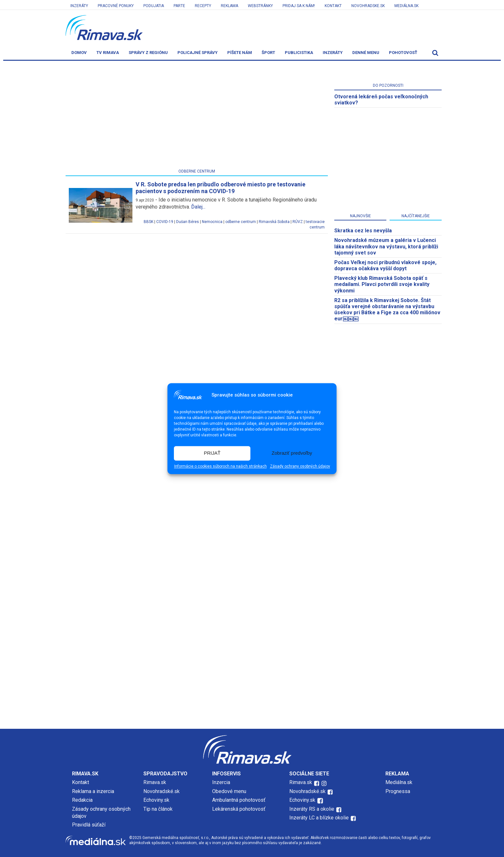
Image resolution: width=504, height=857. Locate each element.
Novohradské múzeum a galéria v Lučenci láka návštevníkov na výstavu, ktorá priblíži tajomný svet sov (386, 246)
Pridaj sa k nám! (299, 6)
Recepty (203, 6)
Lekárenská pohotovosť (239, 809)
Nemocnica (212, 222)
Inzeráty (79, 6)
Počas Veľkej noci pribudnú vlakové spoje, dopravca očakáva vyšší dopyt (385, 265)
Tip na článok (158, 809)
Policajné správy (198, 53)
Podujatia (154, 6)
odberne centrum (241, 222)
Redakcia (82, 800)
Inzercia (221, 782)
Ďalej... (198, 207)
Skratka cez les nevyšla (363, 231)
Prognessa (398, 791)
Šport (268, 53)
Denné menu (366, 53)
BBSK (148, 222)
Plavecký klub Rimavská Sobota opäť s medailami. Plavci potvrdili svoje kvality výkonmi (382, 284)
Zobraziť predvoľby (292, 453)
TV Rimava (108, 53)
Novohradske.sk (368, 6)
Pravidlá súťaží (89, 825)
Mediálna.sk (406, 6)
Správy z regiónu (148, 53)
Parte (179, 6)
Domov (79, 53)
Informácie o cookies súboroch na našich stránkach (221, 466)
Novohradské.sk (162, 791)
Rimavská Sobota (274, 222)
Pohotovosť (403, 53)
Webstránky (260, 6)
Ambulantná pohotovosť (239, 800)
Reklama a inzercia (93, 791)
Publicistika (299, 53)
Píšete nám (240, 53)
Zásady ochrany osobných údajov (300, 466)
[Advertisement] (197, 116)
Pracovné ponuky (116, 6)
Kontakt (333, 6)
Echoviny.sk (156, 800)
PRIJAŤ (212, 453)
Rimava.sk (155, 782)
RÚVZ (298, 222)
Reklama (230, 6)
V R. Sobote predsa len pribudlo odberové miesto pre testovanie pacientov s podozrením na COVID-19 (221, 188)
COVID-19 (165, 222)
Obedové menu (229, 791)
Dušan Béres (188, 222)
